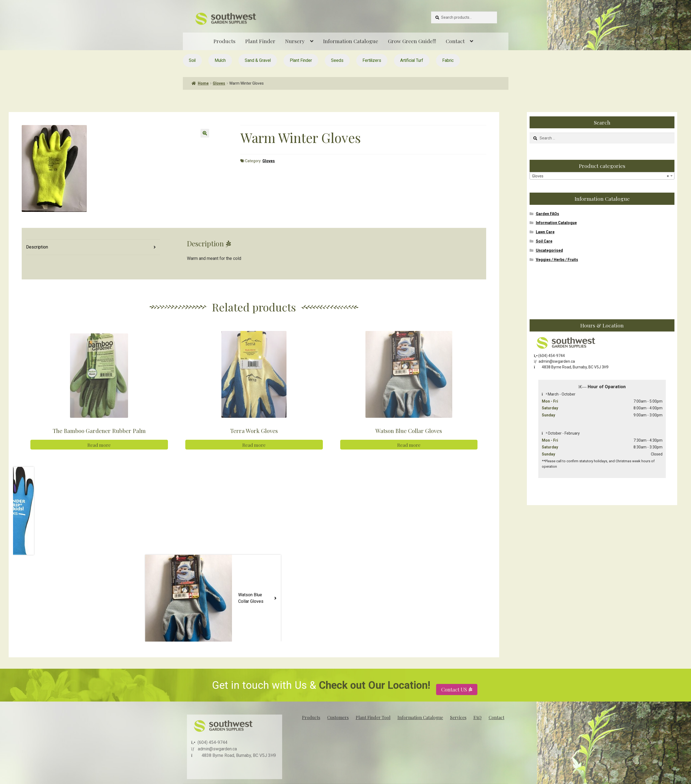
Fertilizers (372, 60)
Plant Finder (260, 41)
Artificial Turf (412, 60)
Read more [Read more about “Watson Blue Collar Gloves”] (409, 445)
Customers (338, 717)
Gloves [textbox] (601, 176)
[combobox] (602, 176)
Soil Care (544, 241)
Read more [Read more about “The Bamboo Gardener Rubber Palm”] (99, 445)
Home (203, 83)
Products (225, 41)
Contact (455, 41)
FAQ (477, 717)
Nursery (295, 41)
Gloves (219, 83)
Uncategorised (549, 250)
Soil (192, 60)
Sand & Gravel (258, 60)
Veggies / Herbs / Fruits (557, 260)
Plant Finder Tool (373, 717)
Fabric (448, 60)
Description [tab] (37, 247)
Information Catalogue (351, 41)
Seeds (337, 60)
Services (458, 717)
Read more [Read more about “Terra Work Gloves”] (254, 445)
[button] (205, 133)
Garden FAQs (547, 214)
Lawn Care (545, 232)
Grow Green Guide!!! (412, 41)
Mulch (220, 60)
